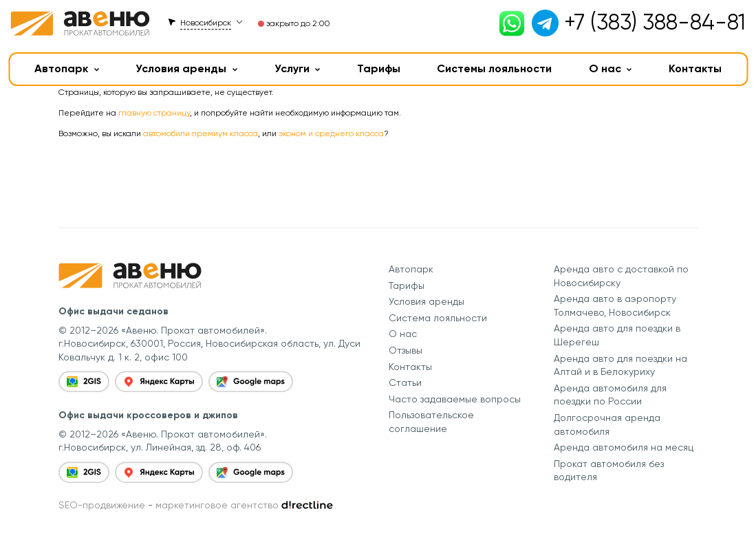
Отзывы (406, 350)
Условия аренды (186, 68)
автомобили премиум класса (201, 133)
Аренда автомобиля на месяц (624, 447)
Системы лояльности (494, 68)
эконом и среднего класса (331, 133)
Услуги (298, 68)
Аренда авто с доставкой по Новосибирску (621, 276)
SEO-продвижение (102, 505)
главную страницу (154, 113)
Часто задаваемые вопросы (455, 399)
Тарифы (379, 68)
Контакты (695, 68)
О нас (611, 68)
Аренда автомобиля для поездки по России (610, 395)
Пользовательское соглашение (431, 422)
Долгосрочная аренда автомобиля (607, 424)
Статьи (405, 382)
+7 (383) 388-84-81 (655, 22)
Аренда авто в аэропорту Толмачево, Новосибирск (615, 305)
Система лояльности (438, 318)
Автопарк (67, 68)
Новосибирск (206, 23)
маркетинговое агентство (217, 505)
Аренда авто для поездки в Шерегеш (617, 335)
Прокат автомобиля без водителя (609, 471)
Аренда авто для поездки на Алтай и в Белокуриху (620, 365)
